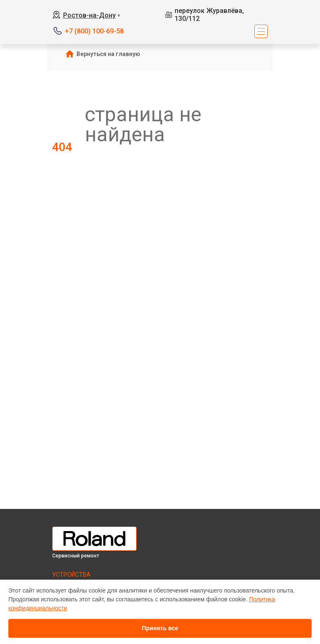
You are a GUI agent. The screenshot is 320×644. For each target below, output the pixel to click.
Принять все (160, 628)
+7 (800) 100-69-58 (94, 31)
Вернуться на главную (108, 54)
